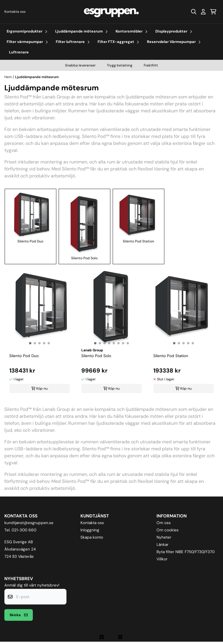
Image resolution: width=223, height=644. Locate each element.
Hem (9, 77)
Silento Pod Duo (30, 217)
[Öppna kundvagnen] (213, 12)
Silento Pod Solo (84, 226)
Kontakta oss (15, 12)
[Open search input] (194, 12)
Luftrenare (19, 52)
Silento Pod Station (139, 217)
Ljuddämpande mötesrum (37, 77)
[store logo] (111, 12)
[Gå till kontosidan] (203, 12)
